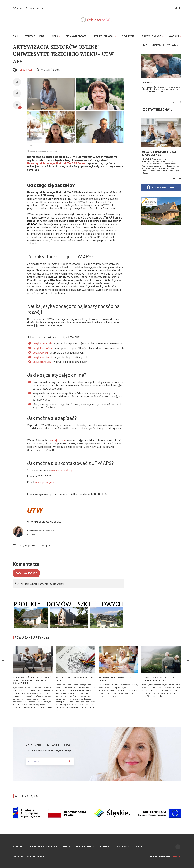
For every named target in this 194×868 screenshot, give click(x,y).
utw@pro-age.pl (45, 482)
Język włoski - (41, 352)
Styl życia (128, 36)
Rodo (139, 846)
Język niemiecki (42, 357)
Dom (15, 36)
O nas (67, 846)
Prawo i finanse (151, 36)
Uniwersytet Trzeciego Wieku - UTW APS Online (57, 163)
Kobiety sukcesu (104, 36)
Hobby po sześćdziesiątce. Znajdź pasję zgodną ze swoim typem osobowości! (32, 680)
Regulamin (123, 846)
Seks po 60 (147, 83)
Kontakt (174, 36)
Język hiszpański (43, 348)
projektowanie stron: (166, 856)
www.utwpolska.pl (62, 470)
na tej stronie (58, 440)
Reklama (18, 846)
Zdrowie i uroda (35, 36)
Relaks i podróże (76, 36)
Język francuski (42, 362)
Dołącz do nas (85, 846)
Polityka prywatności (43, 846)
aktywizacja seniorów (38, 151)
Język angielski (42, 343)
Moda (55, 36)
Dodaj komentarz (26, 573)
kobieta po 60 (52, 151)
